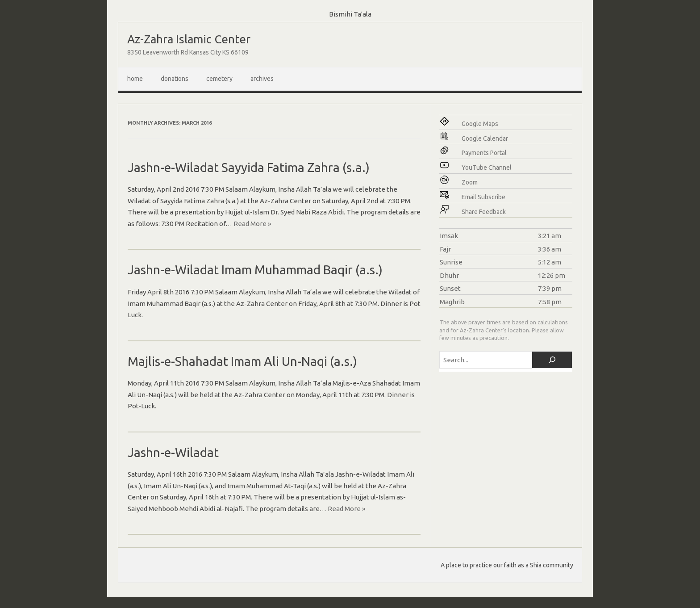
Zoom (470, 182)
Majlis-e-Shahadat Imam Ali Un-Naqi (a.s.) (242, 361)
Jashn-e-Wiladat (173, 452)
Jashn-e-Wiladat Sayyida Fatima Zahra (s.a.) (249, 167)
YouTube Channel (487, 168)
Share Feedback (484, 212)
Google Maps (480, 124)
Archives (262, 79)
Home (135, 79)
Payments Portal (484, 153)
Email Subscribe (483, 197)
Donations (175, 79)
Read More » (252, 224)
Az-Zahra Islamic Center (189, 39)
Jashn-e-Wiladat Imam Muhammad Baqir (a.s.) (255, 270)
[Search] (552, 360)
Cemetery (219, 79)
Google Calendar (485, 138)
